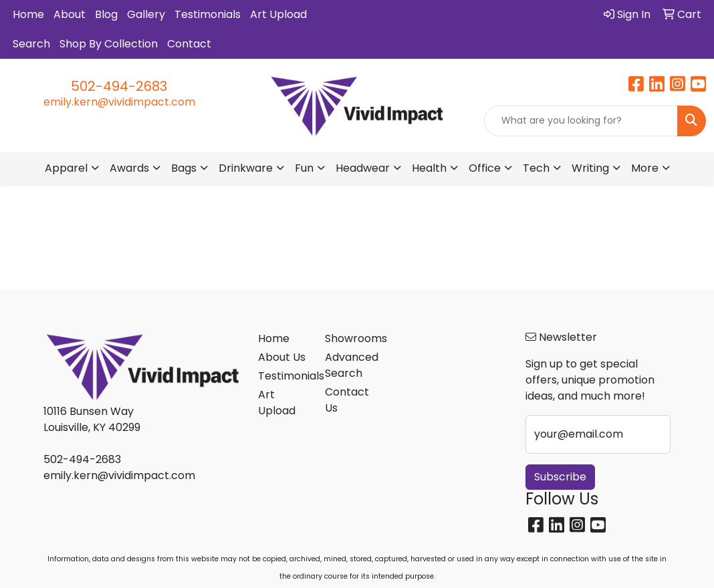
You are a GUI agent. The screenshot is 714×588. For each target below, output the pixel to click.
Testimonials (208, 14)
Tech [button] (536, 168)
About (70, 14)
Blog (106, 14)
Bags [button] (184, 168)
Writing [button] (590, 168)
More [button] (645, 168)
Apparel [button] (66, 168)
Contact (189, 44)
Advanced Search (350, 365)
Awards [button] (129, 168)
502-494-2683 (119, 86)
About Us (282, 357)
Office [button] (485, 168)
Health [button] (429, 168)
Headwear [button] (363, 168)
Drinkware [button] (246, 168)
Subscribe (560, 477)
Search (31, 44)
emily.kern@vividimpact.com (119, 102)
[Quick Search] (581, 121)
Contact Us (347, 400)
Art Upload (278, 14)
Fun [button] (304, 168)
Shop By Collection (109, 44)
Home (28, 14)
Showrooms (350, 338)
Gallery (146, 14)
